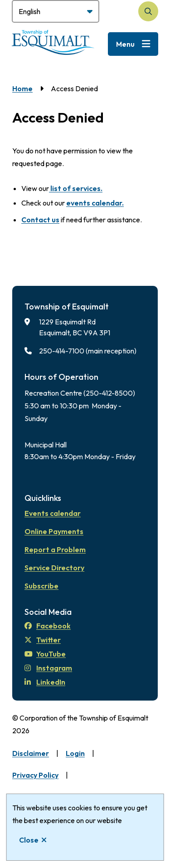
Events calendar (53, 513)
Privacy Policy (35, 775)
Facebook (48, 626)
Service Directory (54, 568)
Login (75, 753)
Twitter (43, 640)
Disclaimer (31, 753)
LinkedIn (45, 682)
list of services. (76, 188)
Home (22, 88)
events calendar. (95, 203)
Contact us (40, 220)
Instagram (48, 668)
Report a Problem (55, 549)
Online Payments (54, 531)
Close (29, 840)
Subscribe (41, 586)
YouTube (45, 654)
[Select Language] (56, 11)
